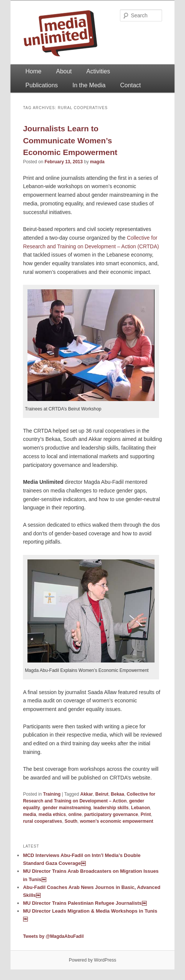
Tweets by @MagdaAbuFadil (53, 936)
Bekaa (118, 794)
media (30, 814)
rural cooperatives (42, 821)
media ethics (52, 814)
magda (97, 162)
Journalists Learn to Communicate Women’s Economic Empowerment (70, 140)
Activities (98, 71)
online (75, 814)
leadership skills (111, 808)
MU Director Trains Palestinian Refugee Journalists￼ (85, 903)
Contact (130, 85)
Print (146, 814)
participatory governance (111, 814)
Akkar (86, 794)
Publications (42, 85)
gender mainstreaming (67, 808)
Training (52, 794)
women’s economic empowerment (117, 821)
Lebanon (141, 808)
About (64, 71)
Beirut (102, 794)
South (71, 821)
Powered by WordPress (92, 960)
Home (34, 71)
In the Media (89, 85)
